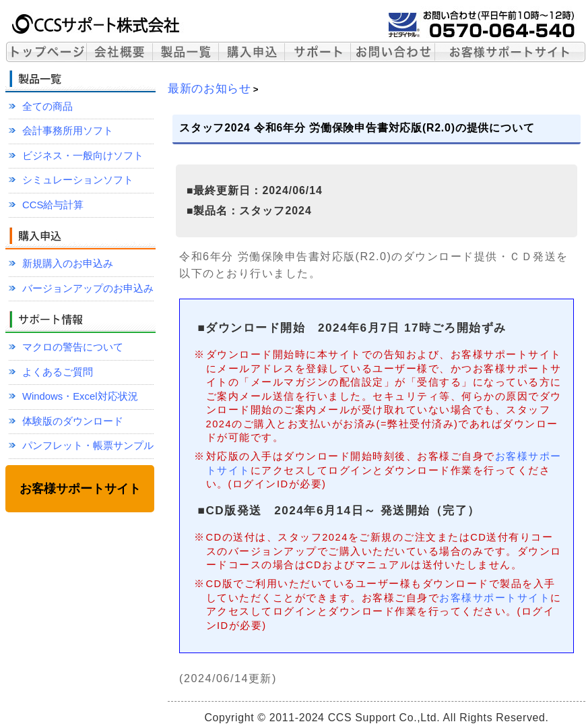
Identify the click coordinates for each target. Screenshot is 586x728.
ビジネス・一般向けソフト (83, 156)
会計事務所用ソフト (68, 131)
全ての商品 (47, 107)
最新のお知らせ (209, 88)
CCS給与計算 (53, 205)
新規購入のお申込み (68, 264)
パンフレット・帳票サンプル (88, 446)
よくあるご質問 (58, 372)
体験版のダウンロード (73, 421)
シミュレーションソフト (78, 180)
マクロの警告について (73, 347)
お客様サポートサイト (495, 598)
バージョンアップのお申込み (88, 289)
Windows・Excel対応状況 (80, 396)
